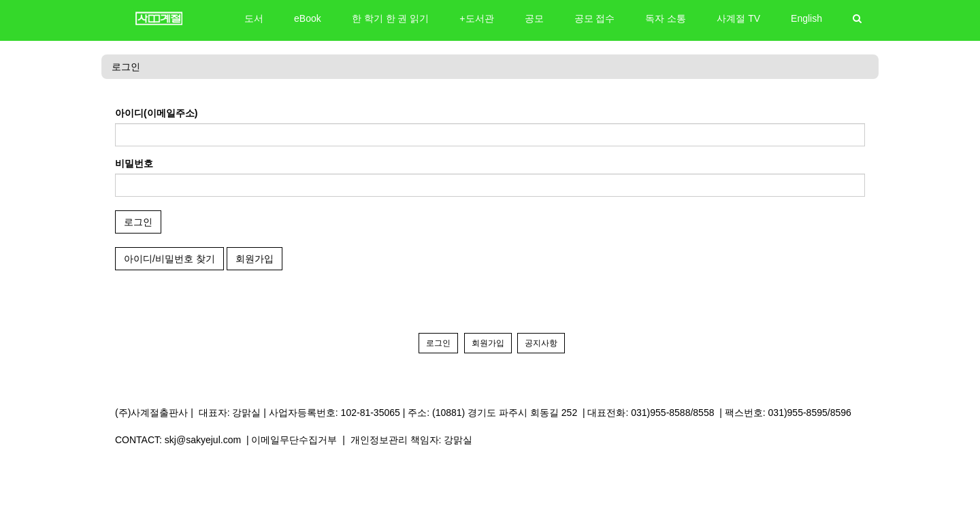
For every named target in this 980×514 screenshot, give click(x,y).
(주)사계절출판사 (151, 413)
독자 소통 (666, 18)
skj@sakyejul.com (203, 440)
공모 (534, 18)
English (806, 18)
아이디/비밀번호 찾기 (169, 259)
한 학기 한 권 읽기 (391, 18)
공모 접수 (595, 18)
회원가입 (255, 259)
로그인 (126, 67)
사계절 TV (738, 18)
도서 (254, 18)
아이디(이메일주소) (156, 113)
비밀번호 (134, 163)
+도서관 (476, 18)
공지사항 (541, 343)
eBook (308, 18)
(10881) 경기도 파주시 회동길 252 (505, 413)
